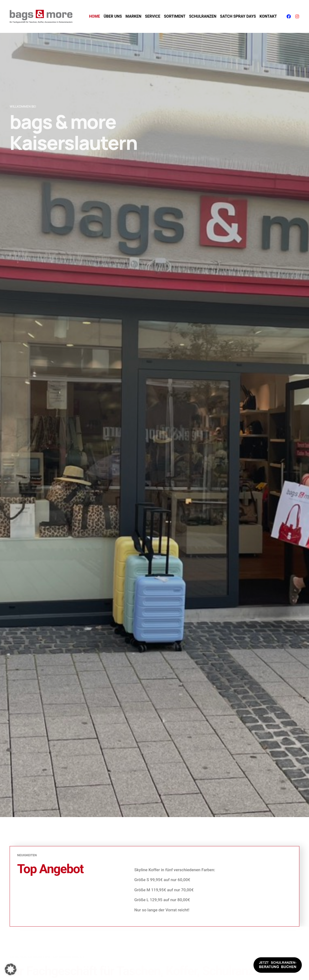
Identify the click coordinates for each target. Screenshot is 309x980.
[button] (11, 969)
